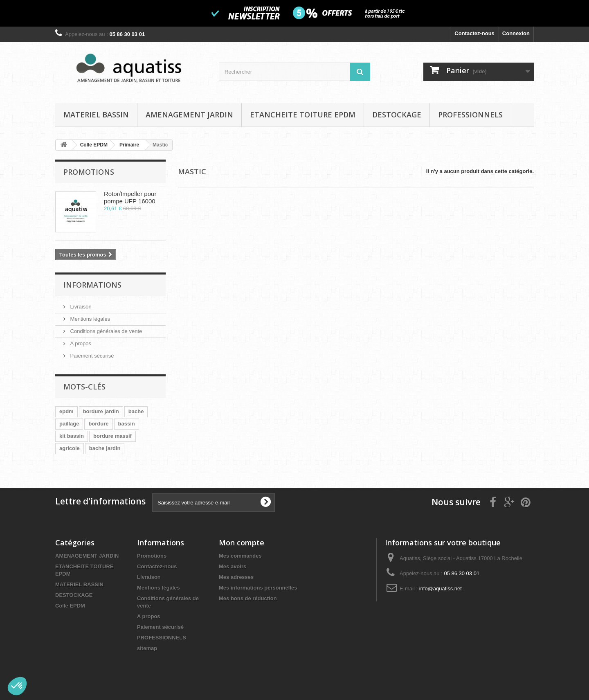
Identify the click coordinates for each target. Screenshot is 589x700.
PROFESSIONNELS (470, 115)
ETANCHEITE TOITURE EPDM (303, 115)
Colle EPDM (70, 606)
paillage (69, 424)
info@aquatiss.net (441, 589)
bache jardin (105, 448)
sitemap (147, 648)
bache (136, 411)
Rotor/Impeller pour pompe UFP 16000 (130, 197)
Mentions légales (89, 319)
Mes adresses (236, 577)
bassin (127, 424)
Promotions (89, 172)
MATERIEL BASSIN (96, 115)
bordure (98, 424)
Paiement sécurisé (91, 356)
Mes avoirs (233, 566)
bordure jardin (101, 411)
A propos (80, 343)
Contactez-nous (474, 33)
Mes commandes (240, 556)
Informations (92, 285)
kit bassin (72, 436)
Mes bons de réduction (248, 598)
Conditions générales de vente (105, 331)
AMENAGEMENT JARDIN (189, 115)
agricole (70, 448)
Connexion (516, 33)
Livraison (80, 307)
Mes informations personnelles (258, 588)
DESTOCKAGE (397, 115)
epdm (66, 411)
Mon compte (242, 542)
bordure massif (112, 436)
